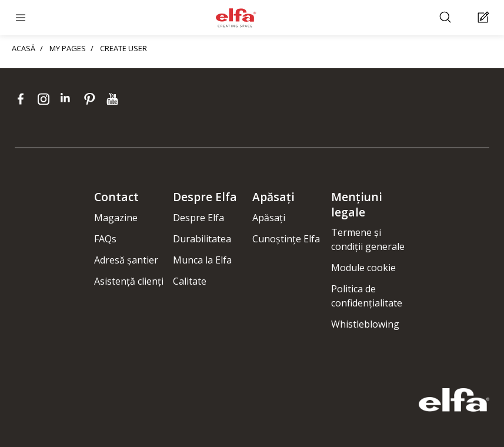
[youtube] (114, 99)
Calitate (190, 281)
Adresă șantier (126, 260)
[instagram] (46, 99)
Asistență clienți (129, 281)
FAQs (105, 239)
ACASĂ (24, 48)
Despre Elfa (198, 218)
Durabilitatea (202, 239)
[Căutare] (447, 18)
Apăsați (269, 218)
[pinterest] (92, 99)
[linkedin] (69, 99)
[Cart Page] (485, 18)
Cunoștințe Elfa (286, 239)
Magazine (116, 218)
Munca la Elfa (202, 260)
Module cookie (363, 268)
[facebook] (23, 99)
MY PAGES (68, 48)
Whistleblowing (365, 324)
